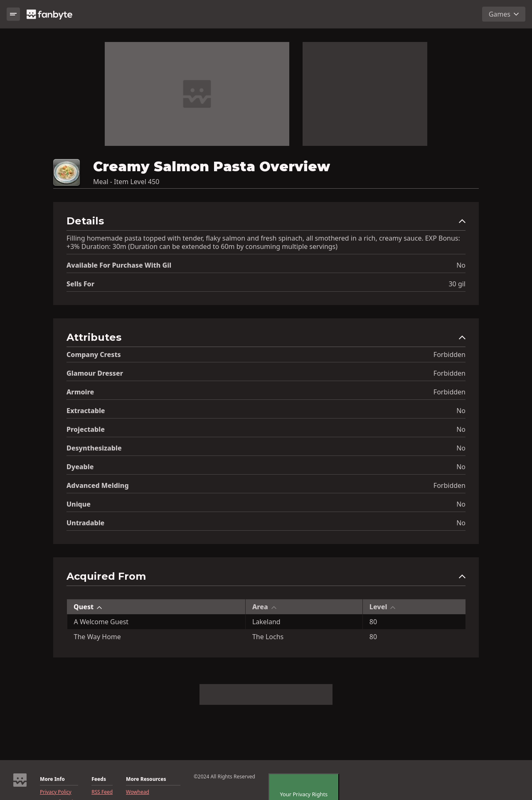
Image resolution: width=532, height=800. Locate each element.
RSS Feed (102, 792)
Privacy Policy (56, 792)
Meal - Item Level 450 (126, 182)
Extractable (86, 411)
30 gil (457, 284)
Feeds (99, 779)
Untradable (85, 523)
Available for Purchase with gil (119, 265)
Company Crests (94, 354)
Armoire (80, 392)
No (461, 265)
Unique (79, 504)
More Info (52, 779)
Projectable (86, 429)
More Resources (146, 779)
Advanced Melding (98, 485)
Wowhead (138, 792)
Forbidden (449, 354)
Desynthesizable (94, 448)
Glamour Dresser (95, 373)
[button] (266, 223)
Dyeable (80, 467)
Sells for (80, 284)
